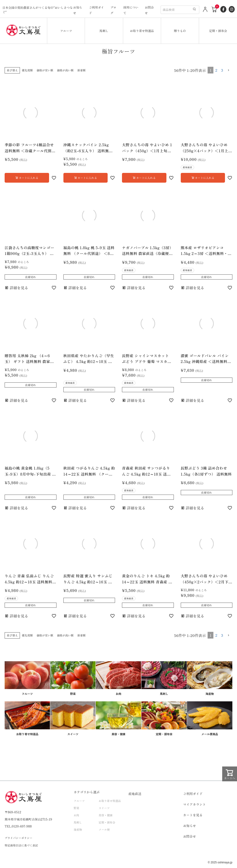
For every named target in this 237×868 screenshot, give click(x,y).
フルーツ (66, 31)
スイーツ (104, 808)
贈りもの (180, 31)
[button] (229, 70)
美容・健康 (106, 815)
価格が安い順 (45, 70)
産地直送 (135, 794)
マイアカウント (194, 804)
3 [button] (222, 70)
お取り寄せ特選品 (142, 31)
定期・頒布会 (218, 31)
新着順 (81, 70)
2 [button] (216, 70)
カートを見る (193, 815)
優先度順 (27, 70)
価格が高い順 (65, 70)
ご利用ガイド (193, 794)
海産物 (78, 829)
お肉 (76, 815)
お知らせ (190, 826)
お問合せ (190, 836)
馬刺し (104, 31)
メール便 (104, 829)
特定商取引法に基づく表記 (21, 845)
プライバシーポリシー (19, 838)
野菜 (76, 808)
